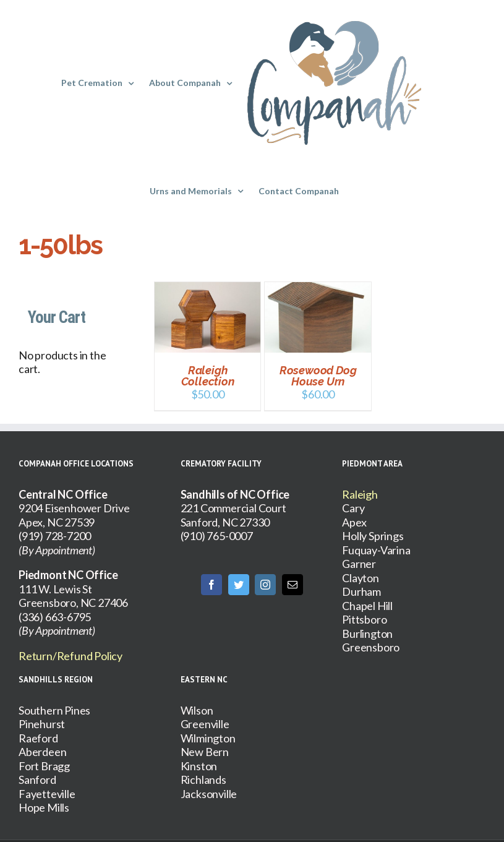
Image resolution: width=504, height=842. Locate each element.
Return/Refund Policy (70, 656)
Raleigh (360, 494)
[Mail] (293, 585)
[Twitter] (239, 585)
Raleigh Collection (208, 376)
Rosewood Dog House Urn (318, 376)
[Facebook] (211, 585)
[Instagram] (265, 585)
